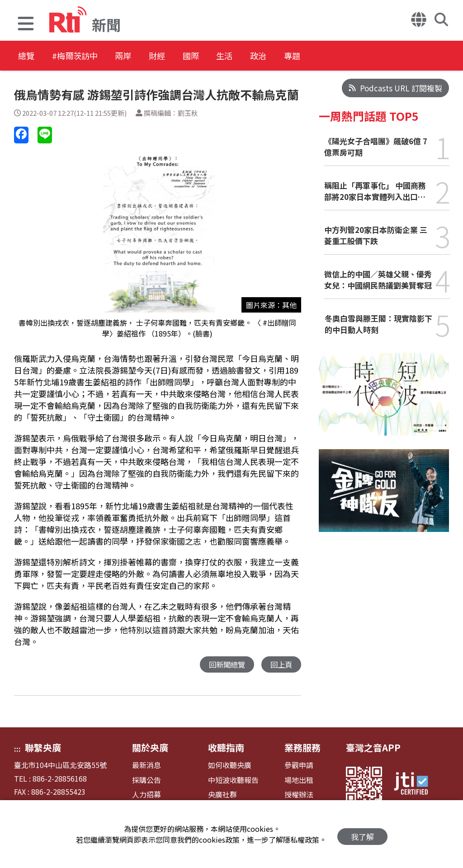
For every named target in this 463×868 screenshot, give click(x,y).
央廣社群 (222, 795)
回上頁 (281, 665)
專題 (345, 56)
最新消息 (146, 766)
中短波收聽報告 (233, 780)
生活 (263, 56)
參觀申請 (299, 766)
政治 (304, 56)
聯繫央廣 (43, 748)
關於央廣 (150, 748)
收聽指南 (226, 748)
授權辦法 (299, 795)
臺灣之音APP (373, 748)
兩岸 (141, 56)
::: (17, 749)
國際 (222, 56)
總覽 (27, 56)
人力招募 (146, 795)
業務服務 (302, 748)
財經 (182, 56)
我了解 (362, 834)
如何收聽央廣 (230, 766)
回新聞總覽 (224, 665)
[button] (26, 25)
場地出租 (299, 780)
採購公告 (146, 780)
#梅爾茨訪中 (84, 56)
